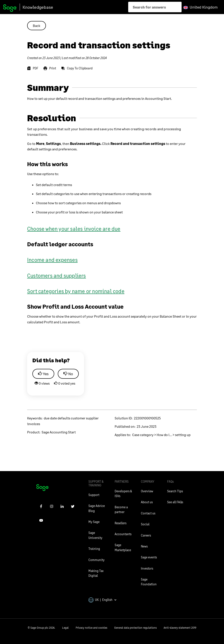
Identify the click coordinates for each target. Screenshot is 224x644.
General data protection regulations (135, 628)
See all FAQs (175, 502)
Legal (65, 628)
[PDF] (33, 68)
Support (94, 495)
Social (145, 524)
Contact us (148, 513)
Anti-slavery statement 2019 (180, 628)
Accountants (123, 534)
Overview (147, 491)
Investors (147, 568)
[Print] (50, 68)
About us (147, 502)
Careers (146, 535)
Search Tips (175, 491)
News (144, 546)
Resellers (121, 523)
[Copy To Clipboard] (77, 68)
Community (96, 560)
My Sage (94, 522)
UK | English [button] (103, 600)
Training (94, 549)
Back (37, 26)
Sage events (149, 557)
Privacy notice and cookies (91, 628)
